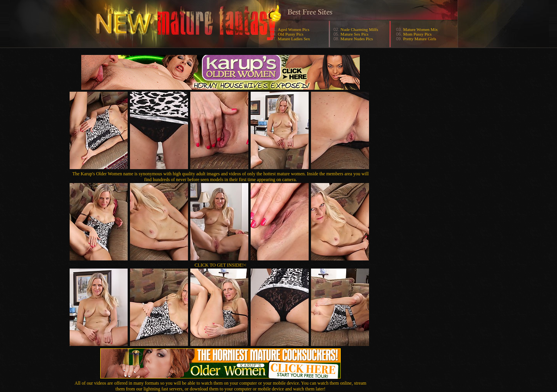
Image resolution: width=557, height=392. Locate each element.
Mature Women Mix (420, 29)
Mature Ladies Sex (294, 39)
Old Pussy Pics (290, 34)
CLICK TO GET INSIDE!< (220, 265)
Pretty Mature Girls (420, 39)
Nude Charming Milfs (359, 29)
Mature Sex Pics (354, 34)
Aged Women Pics (293, 29)
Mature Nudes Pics (357, 39)
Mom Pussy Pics (417, 34)
